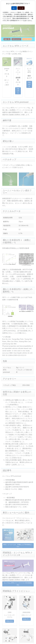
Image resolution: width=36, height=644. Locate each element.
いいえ (21, 8)
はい (14, 8)
